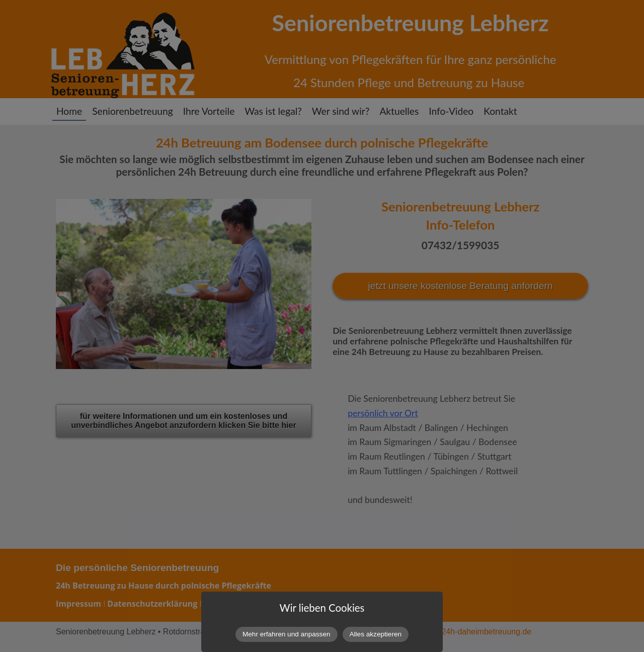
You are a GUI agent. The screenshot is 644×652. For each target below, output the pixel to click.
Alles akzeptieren (376, 634)
